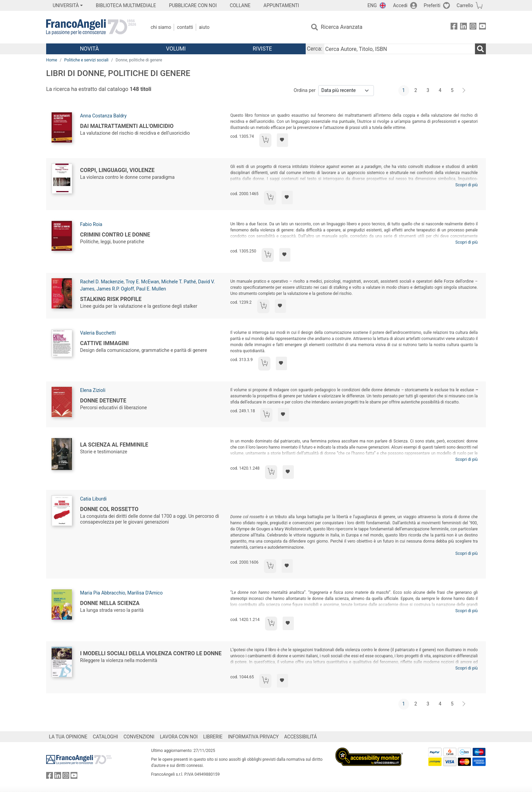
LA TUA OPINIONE (68, 737)
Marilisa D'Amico (145, 593)
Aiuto (204, 27)
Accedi (400, 5)
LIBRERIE (213, 737)
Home (52, 60)
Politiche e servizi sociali (86, 60)
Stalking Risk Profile (111, 299)
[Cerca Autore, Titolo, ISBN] (399, 49)
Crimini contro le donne (115, 235)
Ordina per (305, 90)
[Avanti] (464, 91)
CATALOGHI (106, 737)
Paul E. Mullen (151, 289)
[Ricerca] (480, 49)
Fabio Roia (91, 224)
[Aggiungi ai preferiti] (282, 140)
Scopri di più (467, 185)
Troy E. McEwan (142, 282)
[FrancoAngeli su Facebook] (454, 27)
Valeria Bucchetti (98, 333)
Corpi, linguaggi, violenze (117, 170)
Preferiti (432, 5)
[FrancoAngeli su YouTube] (482, 27)
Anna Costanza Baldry (103, 116)
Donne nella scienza (110, 603)
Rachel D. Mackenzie (102, 282)
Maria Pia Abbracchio (103, 593)
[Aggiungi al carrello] (265, 140)
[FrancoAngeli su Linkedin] (463, 27)
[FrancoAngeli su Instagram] (473, 27)
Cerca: (315, 49)
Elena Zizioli (93, 390)
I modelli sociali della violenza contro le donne (151, 653)
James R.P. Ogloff (115, 289)
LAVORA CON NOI (179, 737)
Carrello (465, 5)
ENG (372, 5)
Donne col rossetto (109, 509)
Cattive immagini (104, 343)
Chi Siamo (161, 27)
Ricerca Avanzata (342, 27)
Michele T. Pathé (178, 282)
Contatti (185, 27)
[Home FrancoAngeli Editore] (91, 27)
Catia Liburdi (93, 499)
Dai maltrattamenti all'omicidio (127, 126)
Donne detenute (103, 401)
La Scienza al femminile (114, 445)
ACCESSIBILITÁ (301, 737)
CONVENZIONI (139, 737)
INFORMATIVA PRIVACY (253, 737)
